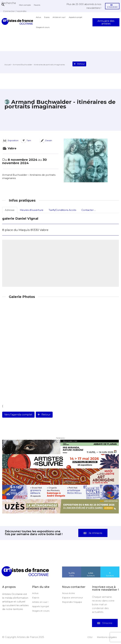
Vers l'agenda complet (18, 415)
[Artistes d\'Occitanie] (18, 21)
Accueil (8, 65)
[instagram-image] (8, 559)
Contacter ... (89, 210)
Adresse (10, 210)
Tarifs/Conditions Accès (62, 210)
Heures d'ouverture (32, 210)
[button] (9, 3)
